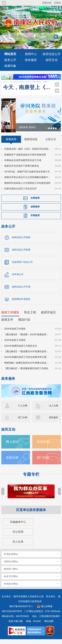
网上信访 (12, 446)
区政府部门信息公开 (22, 267)
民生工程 (30, 317)
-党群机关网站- (11, 566)
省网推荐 (35, 211)
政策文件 (7, 324)
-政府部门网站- (11, 574)
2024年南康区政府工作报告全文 (21, 350)
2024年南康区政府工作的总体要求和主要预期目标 (28, 362)
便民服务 (54, 422)
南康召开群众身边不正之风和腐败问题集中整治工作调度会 (28, 182)
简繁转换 (47, 3)
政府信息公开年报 (21, 291)
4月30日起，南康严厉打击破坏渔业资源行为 (27, 176)
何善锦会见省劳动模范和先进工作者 (23, 165)
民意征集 (43, 446)
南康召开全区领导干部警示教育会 (22, 171)
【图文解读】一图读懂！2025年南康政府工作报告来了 (28, 339)
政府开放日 (48, 317)
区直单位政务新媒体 (31, 514)
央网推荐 (35, 203)
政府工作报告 (10, 317)
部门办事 (23, 422)
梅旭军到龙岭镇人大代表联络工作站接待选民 (27, 188)
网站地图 (49, 626)
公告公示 (51, 144)
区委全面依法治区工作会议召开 (21, 193)
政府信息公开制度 (21, 254)
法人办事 (54, 410)
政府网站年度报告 (21, 304)
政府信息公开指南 (21, 242)
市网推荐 (35, 220)
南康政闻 (11, 144)
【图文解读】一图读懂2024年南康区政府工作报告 (28, 356)
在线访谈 (12, 462)
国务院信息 (31, 144)
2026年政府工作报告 (15, 333)
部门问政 (43, 462)
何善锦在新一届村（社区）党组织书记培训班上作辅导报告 (28, 154)
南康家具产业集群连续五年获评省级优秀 (27, 82)
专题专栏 (31, 479)
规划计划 (24, 324)
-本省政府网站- (11, 559)
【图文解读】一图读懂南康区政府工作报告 (26, 373)
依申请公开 (18, 279)
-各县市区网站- (11, 581)
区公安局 (18, 536)
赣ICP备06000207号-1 (21, 611)
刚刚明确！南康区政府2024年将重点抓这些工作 (28, 367)
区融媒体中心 (18, 527)
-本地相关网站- (11, 588)
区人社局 (18, 546)
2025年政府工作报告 (15, 345)
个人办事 (23, 410)
